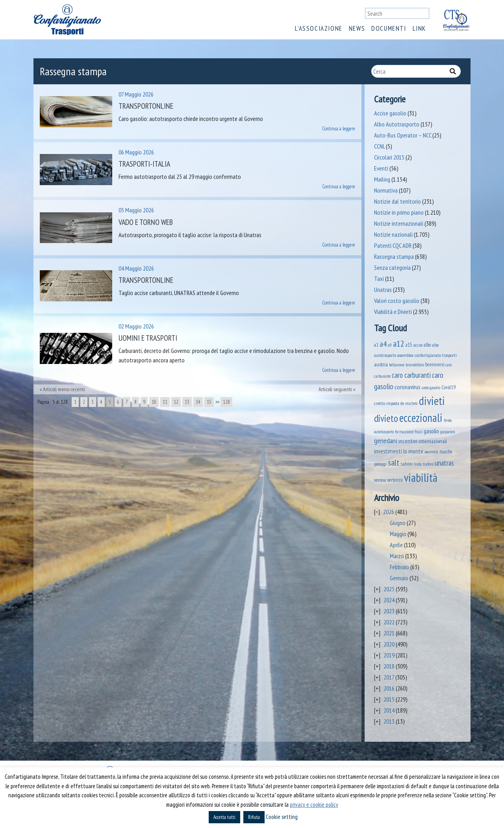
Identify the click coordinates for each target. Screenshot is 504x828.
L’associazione (319, 28)
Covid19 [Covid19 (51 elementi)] (448, 387)
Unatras (383, 290)
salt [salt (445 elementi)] (394, 462)
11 (165, 402)
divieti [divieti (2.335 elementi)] (432, 401)
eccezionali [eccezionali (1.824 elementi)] (421, 418)
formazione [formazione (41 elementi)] (404, 432)
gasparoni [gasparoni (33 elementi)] (448, 432)
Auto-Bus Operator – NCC (403, 135)
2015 (389, 699)
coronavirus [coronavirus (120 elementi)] (408, 387)
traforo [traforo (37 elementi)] (428, 464)
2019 (389, 655)
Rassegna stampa (394, 256)
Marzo (397, 556)
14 (198, 402)
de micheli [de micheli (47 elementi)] (409, 403)
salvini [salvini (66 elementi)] (407, 464)
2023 (389, 611)
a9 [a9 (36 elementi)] (390, 345)
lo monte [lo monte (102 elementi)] (413, 451)
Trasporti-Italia (144, 164)
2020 (389, 644)
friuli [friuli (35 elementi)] (419, 432)
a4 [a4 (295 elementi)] (383, 344)
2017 (389, 677)
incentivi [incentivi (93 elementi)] (408, 441)
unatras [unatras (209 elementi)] (444, 463)
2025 (389, 589)
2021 (389, 633)
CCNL (379, 146)
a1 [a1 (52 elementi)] (376, 345)
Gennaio (399, 578)
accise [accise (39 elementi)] (418, 345)
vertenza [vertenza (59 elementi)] (395, 480)
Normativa (386, 190)
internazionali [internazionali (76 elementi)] (433, 441)
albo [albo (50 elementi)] (427, 345)
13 (187, 402)
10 (154, 402)
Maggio (398, 534)
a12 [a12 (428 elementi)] (399, 343)
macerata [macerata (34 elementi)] (431, 452)
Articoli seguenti (335, 389)
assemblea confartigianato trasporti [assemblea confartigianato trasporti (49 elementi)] (427, 355)
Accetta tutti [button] (224, 817)
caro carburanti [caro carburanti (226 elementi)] (411, 375)
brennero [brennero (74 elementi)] (435, 364)
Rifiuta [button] (254, 817)
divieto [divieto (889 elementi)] (386, 418)
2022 (389, 622)
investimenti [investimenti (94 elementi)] (388, 451)
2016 (389, 688)
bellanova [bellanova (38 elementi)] (397, 365)
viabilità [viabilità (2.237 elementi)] (421, 477)
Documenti (389, 28)
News (357, 28)
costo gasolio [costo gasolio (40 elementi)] (431, 387)
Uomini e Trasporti (148, 338)
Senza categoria (392, 267)
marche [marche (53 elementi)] (446, 452)
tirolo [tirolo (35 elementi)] (418, 464)
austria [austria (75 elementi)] (381, 364)
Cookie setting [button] (282, 817)
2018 (389, 666)
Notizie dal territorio (397, 201)
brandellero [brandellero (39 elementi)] (415, 365)
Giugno (398, 523)
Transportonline (146, 106)
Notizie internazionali (399, 223)
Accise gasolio (390, 113)
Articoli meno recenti (64, 389)
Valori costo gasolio (397, 301)
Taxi (379, 278)
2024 (389, 600)
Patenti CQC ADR (393, 245)
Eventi (381, 168)
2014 (389, 710)
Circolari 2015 (389, 157)
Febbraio (399, 567)
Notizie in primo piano (399, 212)
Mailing (382, 179)
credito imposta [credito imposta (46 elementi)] (387, 403)
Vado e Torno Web (146, 222)
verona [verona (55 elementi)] (380, 480)
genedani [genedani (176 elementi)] (386, 441)
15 (209, 402)
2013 (389, 721)
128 (226, 402)
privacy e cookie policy (314, 805)
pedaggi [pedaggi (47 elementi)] (380, 464)
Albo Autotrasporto (397, 124)
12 (176, 402)
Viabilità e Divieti (393, 312)
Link (419, 28)
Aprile (396, 545)
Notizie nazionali (393, 234)
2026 (389, 512)
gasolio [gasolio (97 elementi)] (431, 431)
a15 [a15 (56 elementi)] (409, 345)
